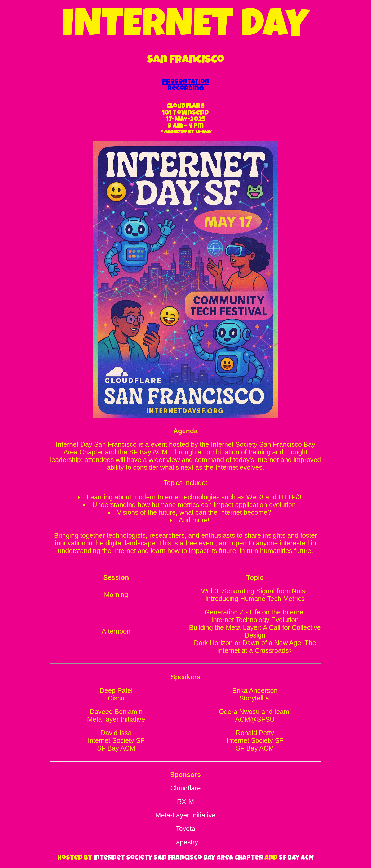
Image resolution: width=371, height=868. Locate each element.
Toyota (185, 829)
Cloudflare (186, 788)
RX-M (185, 802)
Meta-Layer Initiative (186, 815)
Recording (186, 89)
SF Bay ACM (296, 858)
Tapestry (185, 842)
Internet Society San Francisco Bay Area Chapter (178, 858)
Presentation (186, 82)
